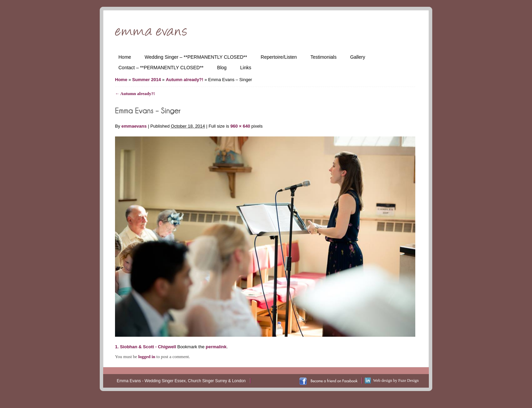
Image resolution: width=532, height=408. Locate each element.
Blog (222, 68)
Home (125, 57)
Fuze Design (408, 381)
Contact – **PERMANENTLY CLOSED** (161, 68)
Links (246, 68)
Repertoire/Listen (279, 57)
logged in (147, 357)
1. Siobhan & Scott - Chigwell (146, 347)
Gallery (358, 57)
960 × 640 (240, 126)
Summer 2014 (147, 80)
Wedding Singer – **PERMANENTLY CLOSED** (196, 57)
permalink (216, 347)
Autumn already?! (185, 80)
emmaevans (134, 126)
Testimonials (324, 57)
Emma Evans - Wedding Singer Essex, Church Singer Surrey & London (181, 381)
